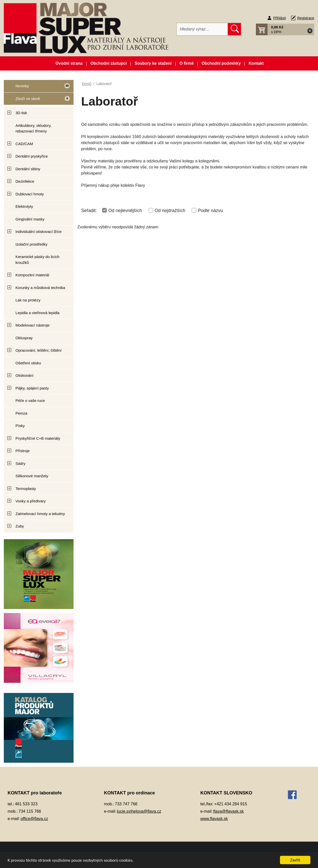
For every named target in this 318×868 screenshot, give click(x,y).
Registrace (306, 18)
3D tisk (21, 113)
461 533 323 (26, 804)
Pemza (21, 413)
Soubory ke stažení (153, 63)
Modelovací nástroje (32, 325)
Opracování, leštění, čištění (39, 350)
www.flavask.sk (214, 819)
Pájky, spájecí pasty (32, 388)
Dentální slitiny (28, 169)
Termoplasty (26, 489)
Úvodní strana (69, 63)
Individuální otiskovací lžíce (39, 232)
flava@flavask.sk (228, 811)
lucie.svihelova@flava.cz (139, 811)
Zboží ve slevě (37, 100)
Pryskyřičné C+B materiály (38, 438)
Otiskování (24, 375)
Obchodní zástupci (109, 63)
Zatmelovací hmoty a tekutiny (40, 514)
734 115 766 (30, 811)
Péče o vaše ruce (30, 401)
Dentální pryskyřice (32, 156)
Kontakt (256, 63)
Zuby (20, 526)
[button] (285, 29)
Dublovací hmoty (30, 194)
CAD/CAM (24, 144)
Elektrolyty (24, 206)
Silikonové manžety (32, 476)
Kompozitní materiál (32, 275)
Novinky (37, 88)
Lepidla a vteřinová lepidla (37, 313)
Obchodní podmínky (221, 63)
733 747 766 (126, 804)
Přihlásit (279, 18)
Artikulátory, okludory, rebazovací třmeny (33, 128)
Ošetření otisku (28, 363)
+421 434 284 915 (231, 804)
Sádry (20, 463)
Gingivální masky (30, 219)
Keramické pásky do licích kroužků (37, 260)
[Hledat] (202, 29)
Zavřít (295, 860)
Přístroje (23, 451)
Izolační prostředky (31, 244)
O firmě (187, 63)
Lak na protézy (28, 300)
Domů (87, 84)
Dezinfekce (25, 181)
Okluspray (24, 338)
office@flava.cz (34, 819)
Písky (20, 426)
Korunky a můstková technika (40, 288)
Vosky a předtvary (31, 501)
